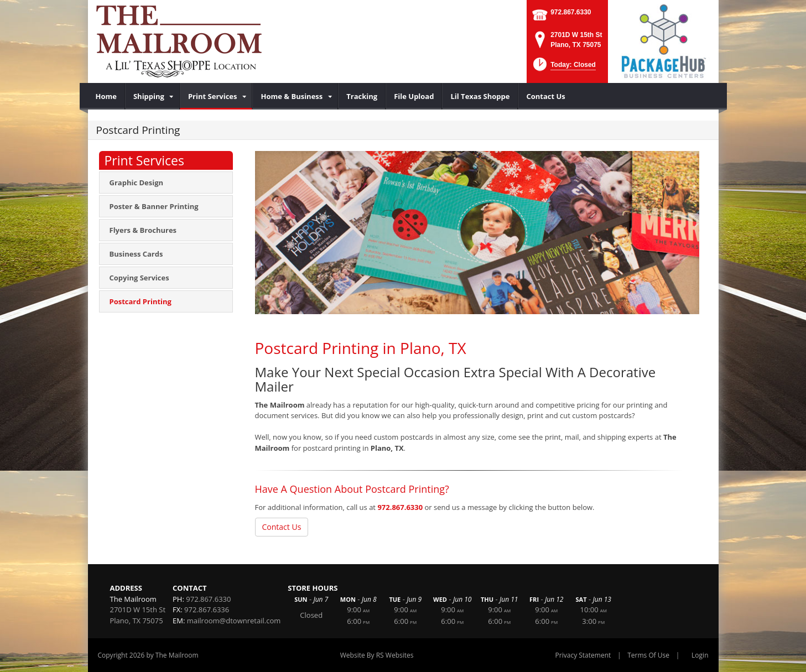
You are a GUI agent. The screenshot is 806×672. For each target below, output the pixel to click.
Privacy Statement (583, 655)
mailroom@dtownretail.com (234, 621)
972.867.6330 (571, 12)
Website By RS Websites (377, 655)
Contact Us (282, 527)
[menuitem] (106, 96)
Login (700, 655)
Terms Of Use (648, 655)
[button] (563, 68)
